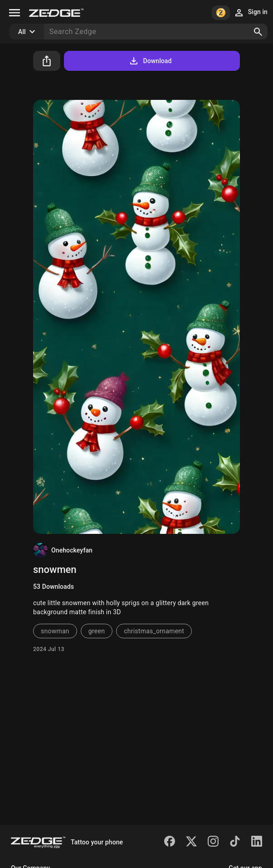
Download (150, 61)
